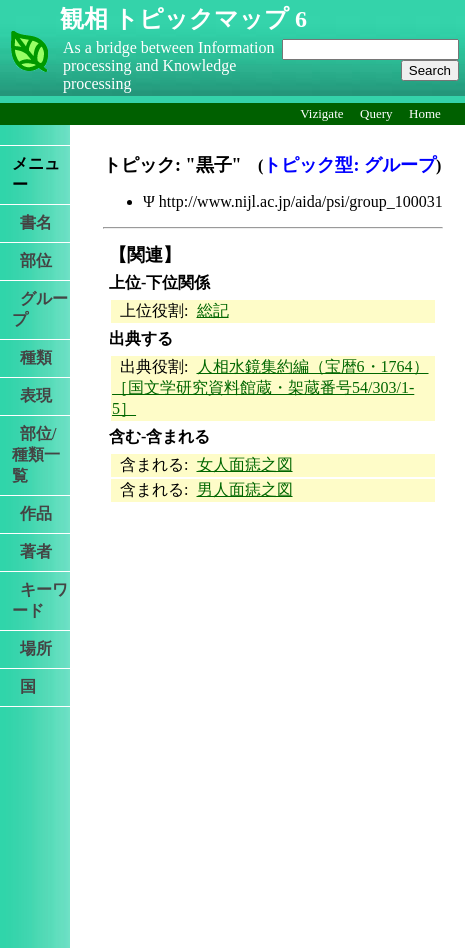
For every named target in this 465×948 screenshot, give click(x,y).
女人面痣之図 (245, 464)
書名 (32, 222)
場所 (32, 648)
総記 (213, 310)
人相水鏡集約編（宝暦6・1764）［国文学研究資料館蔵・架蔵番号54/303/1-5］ (270, 387)
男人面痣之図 (245, 489)
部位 (32, 260)
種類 (32, 357)
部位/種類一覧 (36, 454)
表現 (32, 395)
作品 (32, 513)
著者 (32, 551)
